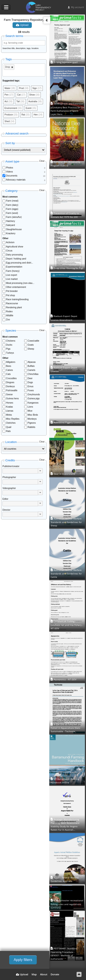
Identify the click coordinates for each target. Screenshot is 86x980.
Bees (9, 366)
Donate (55, 974)
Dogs (30, 382)
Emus (31, 386)
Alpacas (32, 362)
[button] (40, 471)
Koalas (10, 407)
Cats (8, 374)
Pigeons (32, 423)
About (44, 974)
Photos (10, 168)
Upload (22, 25)
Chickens (11, 341)
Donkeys (10, 386)
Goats (31, 345)
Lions (30, 407)
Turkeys (10, 353)
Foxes (31, 390)
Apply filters (23, 960)
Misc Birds (33, 415)
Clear (42, 161)
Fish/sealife (12, 390)
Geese (9, 394)
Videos (9, 172)
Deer (30, 378)
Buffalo (31, 366)
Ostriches (11, 423)
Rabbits (32, 427)
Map (34, 974)
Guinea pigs (34, 399)
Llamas (10, 411)
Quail (9, 427)
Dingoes (10, 382)
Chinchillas (33, 374)
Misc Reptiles (13, 419)
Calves (10, 370)
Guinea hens (12, 399)
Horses (10, 403)
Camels (32, 370)
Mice (30, 411)
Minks (9, 415)
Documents (12, 176)
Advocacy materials (16, 180)
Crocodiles (11, 378)
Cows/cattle (34, 341)
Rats (8, 431)
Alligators (11, 362)
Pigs (8, 349)
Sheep (31, 349)
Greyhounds (34, 394)
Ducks (9, 345)
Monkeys (32, 419)
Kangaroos (33, 403)
